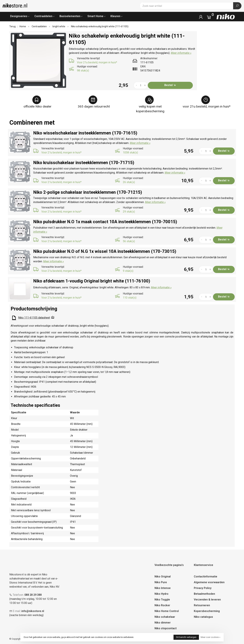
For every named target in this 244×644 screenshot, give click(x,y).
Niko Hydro (161, 594)
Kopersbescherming (207, 611)
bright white (59, 26)
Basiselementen (70, 16)
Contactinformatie (206, 577)
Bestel (170, 85)
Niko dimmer (163, 623)
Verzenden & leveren (207, 600)
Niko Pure (161, 582)
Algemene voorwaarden (209, 582)
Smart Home (95, 16)
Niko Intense (163, 588)
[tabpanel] (38, 60)
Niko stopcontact (166, 628)
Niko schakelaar (165, 617)
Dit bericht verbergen (186, 637)
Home (23, 26)
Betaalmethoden (204, 594)
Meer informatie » (181, 53)
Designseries (19, 16)
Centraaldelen (43, 16)
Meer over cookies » (210, 637)
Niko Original (163, 577)
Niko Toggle (162, 600)
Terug (12, 26)
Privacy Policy (203, 588)
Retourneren (202, 605)
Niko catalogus (203, 617)
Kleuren (115, 16)
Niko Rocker (162, 605)
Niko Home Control (167, 611)
